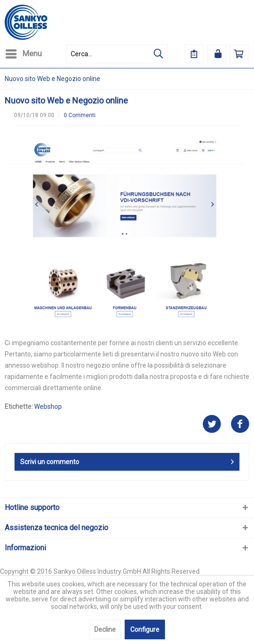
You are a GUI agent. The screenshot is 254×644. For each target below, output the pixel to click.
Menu (24, 52)
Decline (105, 629)
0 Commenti (80, 115)
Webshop (48, 407)
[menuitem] (23, 54)
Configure (145, 629)
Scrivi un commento (127, 460)
